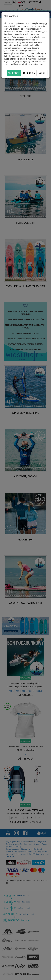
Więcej (43, 73)
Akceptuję (14, 73)
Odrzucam (29, 73)
